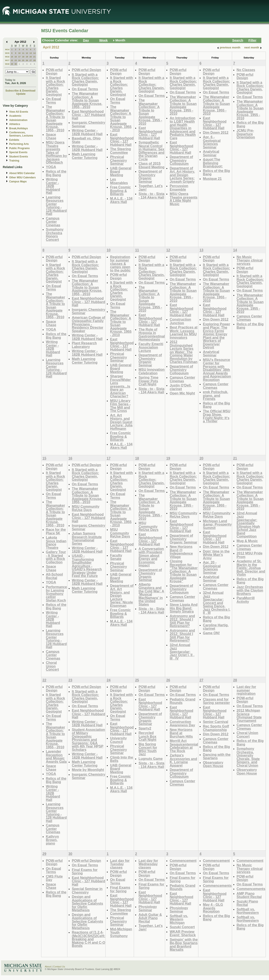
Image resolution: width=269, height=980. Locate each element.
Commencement (183, 861)
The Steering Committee (121, 151)
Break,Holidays (19, 128)
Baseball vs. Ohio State (86, 140)
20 (31, 57)
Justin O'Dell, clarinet (181, 387)
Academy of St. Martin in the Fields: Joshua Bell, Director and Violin (251, 568)
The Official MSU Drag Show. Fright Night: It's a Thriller (217, 416)
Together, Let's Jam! (150, 188)
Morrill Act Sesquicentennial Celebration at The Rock (184, 746)
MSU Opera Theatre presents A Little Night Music (183, 199)
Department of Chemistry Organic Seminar (150, 176)
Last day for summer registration (246, 690)
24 (19, 60)
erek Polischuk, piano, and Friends (216, 395)
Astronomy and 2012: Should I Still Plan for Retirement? (182, 621)
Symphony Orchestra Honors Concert (55, 234)
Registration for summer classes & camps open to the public (120, 264)
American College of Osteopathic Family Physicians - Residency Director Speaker (89, 324)
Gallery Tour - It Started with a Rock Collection (56, 557)
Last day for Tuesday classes (120, 864)
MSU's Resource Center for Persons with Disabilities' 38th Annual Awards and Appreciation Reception (217, 370)
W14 (7, 49)
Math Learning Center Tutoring (85, 156)
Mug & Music (247, 541)
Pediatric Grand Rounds (182, 701)
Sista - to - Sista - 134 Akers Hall (151, 196)
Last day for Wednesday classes (148, 864)
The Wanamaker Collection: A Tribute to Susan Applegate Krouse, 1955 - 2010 (55, 118)
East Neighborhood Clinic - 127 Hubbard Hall (89, 115)
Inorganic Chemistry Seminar (89, 124)
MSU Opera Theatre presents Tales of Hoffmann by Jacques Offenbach (56, 152)
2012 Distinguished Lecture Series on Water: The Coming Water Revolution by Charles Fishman (183, 352)
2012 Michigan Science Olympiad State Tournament (249, 715)
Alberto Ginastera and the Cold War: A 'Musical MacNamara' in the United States (151, 594)
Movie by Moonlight (88, 770)
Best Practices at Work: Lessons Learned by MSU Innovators (183, 332)
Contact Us (59, 967)
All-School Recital (54, 576)
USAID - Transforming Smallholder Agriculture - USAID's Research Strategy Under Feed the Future (87, 566)
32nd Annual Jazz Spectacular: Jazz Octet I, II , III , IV (182, 652)
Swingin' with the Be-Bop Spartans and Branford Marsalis (184, 945)
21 (34, 57)
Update (21, 94)
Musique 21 (212, 179)
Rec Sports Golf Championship (216, 728)
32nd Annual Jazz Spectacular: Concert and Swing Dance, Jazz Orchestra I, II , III (217, 603)
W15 (7, 53)
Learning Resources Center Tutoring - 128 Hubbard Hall (56, 206)
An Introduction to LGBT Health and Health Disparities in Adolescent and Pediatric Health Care (183, 128)
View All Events (19, 112)
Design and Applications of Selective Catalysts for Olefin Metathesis (87, 903)
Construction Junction (180, 321)
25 (23, 60)
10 (19, 53)
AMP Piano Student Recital (249, 895)
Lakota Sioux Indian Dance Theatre (56, 542)
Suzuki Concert (182, 927)
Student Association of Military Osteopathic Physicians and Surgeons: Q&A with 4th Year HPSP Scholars (89, 740)
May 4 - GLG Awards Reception (213, 908)
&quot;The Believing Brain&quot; (213, 163)
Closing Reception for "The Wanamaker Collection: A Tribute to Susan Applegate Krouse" (184, 571)
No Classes (246, 70)
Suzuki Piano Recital (247, 903)
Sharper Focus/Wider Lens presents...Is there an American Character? (120, 386)
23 (16, 60)
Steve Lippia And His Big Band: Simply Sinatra (183, 608)
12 (27, 53)
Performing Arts (19, 144)
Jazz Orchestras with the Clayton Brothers (250, 590)
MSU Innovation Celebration (151, 371)
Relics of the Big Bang (56, 173)
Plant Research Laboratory (84, 345)
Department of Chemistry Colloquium (181, 160)
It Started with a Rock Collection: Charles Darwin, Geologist (55, 86)
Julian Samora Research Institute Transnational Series (87, 538)
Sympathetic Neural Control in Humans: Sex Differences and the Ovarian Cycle (151, 151)
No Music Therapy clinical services (250, 260)
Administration (18, 120)
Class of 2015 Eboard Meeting (151, 165)
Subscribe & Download (20, 91)
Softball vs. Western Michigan (179, 919)
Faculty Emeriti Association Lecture (151, 347)
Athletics (15, 124)
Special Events (18, 152)
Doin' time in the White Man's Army (216, 555)
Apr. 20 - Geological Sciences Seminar (212, 567)
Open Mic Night (182, 393)
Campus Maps (18, 182)
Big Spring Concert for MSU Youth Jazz (148, 749)
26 (27, 60)
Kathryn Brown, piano (52, 840)
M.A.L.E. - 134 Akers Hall (121, 200)
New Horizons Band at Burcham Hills (181, 733)
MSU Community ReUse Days (86, 508)
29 (12, 64)
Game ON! (211, 633)
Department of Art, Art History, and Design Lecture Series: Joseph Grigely (182, 175)
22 (12, 60)
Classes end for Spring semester (216, 701)
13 (31, 53)
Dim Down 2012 (216, 132)
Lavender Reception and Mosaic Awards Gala (56, 756)
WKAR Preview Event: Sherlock (183, 933)
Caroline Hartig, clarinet (216, 627)
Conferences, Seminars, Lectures (21, 134)
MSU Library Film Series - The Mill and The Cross (120, 406)
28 (34, 60)
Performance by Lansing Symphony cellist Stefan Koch (56, 594)
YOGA (51, 167)
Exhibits (14, 140)
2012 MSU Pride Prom (249, 555)
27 (31, 60)
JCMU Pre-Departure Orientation (246, 134)
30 (16, 64)
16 (16, 57)
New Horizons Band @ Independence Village (181, 552)
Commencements (217, 885)
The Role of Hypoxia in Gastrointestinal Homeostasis (152, 334)
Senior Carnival (216, 722)
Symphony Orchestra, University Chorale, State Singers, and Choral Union (248, 757)
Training (14, 161)
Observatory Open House (213, 764)
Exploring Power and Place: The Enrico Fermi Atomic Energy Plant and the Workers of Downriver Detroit (216, 336)
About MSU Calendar (22, 173)
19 (27, 57)
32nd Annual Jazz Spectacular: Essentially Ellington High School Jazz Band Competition (248, 525)
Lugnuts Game (150, 759)
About (48, 967)
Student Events (19, 157)
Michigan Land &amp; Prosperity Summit (217, 524)
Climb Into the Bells (122, 759)
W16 (7, 57)
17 (19, 57)
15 (12, 57)
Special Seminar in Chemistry (87, 891)
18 (23, 57)
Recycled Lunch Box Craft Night (147, 736)
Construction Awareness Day (182, 723)
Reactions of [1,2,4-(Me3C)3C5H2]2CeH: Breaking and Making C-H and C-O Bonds (89, 939)
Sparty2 (145, 728)
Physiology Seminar (148, 908)
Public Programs (19, 148)
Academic (15, 116)
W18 (7, 64)
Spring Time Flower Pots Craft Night (148, 381)
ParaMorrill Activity (246, 600)
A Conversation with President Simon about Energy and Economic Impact (151, 557)
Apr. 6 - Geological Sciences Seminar (212, 142)
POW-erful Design (54, 72)
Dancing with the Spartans (217, 756)
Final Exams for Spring (85, 872)
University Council (118, 740)
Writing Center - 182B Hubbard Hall (53, 186)
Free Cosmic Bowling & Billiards (120, 190)
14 (34, 53)
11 (23, 53)
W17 (7, 60)
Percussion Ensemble (179, 188)
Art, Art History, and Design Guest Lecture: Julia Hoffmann (121, 422)
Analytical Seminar (211, 153)
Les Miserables (119, 181)
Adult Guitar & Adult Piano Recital (150, 918)
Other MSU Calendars (23, 177)
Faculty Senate (116, 557)
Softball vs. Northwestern (248, 911)
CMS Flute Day (54, 878)
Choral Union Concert (52, 666)
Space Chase (51, 136)
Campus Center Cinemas (53, 222)
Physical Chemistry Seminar (119, 160)
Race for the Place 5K (56, 531)
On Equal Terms (53, 101)
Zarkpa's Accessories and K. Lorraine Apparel (183, 760)
